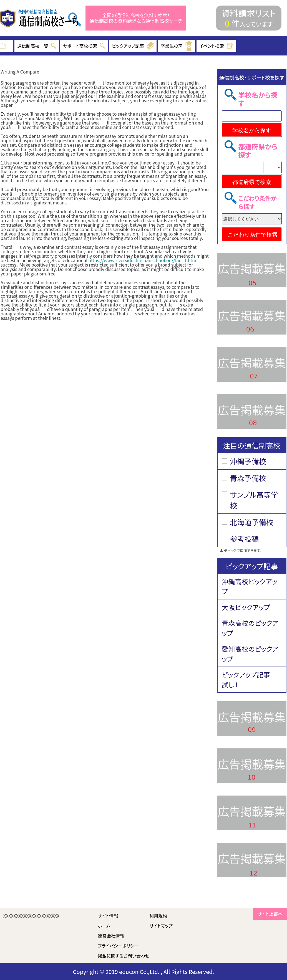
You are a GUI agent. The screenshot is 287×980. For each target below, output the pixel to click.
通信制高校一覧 (37, 46)
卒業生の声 (177, 46)
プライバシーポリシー (118, 946)
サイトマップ (161, 926)
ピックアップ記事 (133, 46)
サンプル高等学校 (254, 500)
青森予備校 (248, 478)
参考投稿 (245, 539)
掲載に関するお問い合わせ (124, 956)
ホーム (104, 926)
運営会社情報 (111, 936)
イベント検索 (216, 46)
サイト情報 (108, 916)
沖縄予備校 (248, 461)
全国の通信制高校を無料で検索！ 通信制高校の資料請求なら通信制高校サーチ (136, 18)
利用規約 (158, 916)
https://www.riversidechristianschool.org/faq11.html (143, 260)
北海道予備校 (252, 522)
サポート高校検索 (84, 46)
